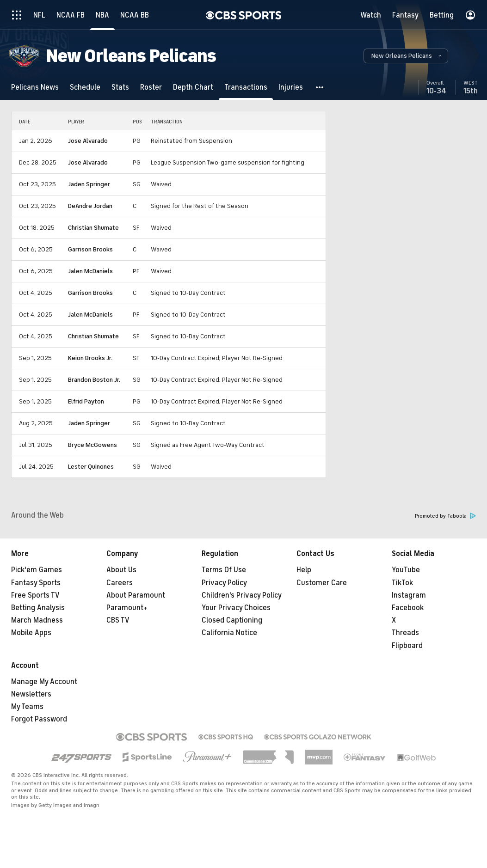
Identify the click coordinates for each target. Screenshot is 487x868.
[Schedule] (85, 87)
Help (304, 570)
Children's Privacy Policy (242, 595)
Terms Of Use (224, 570)
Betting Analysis (38, 608)
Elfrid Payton (86, 401)
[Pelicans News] (35, 87)
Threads (405, 633)
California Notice (229, 633)
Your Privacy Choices (236, 608)
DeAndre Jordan (90, 206)
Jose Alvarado (88, 141)
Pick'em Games (37, 570)
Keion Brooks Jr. (90, 358)
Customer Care (322, 583)
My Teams (27, 707)
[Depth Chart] (193, 87)
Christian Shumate (93, 228)
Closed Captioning (232, 620)
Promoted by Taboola (445, 516)
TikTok (402, 583)
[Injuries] (291, 87)
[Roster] (151, 87)
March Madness (37, 620)
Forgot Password (39, 719)
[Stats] (120, 87)
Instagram (409, 595)
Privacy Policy (224, 583)
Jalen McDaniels (90, 271)
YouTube (406, 570)
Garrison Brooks (90, 249)
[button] (406, 56)
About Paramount (136, 595)
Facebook (408, 608)
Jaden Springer (89, 184)
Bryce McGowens (92, 445)
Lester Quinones (91, 467)
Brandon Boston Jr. (94, 380)
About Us (121, 570)
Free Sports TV (35, 595)
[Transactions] (246, 87)
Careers (120, 583)
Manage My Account (44, 682)
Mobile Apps (31, 633)
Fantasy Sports (36, 583)
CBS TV (118, 620)
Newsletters (31, 694)
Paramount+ (127, 608)
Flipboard (407, 646)
